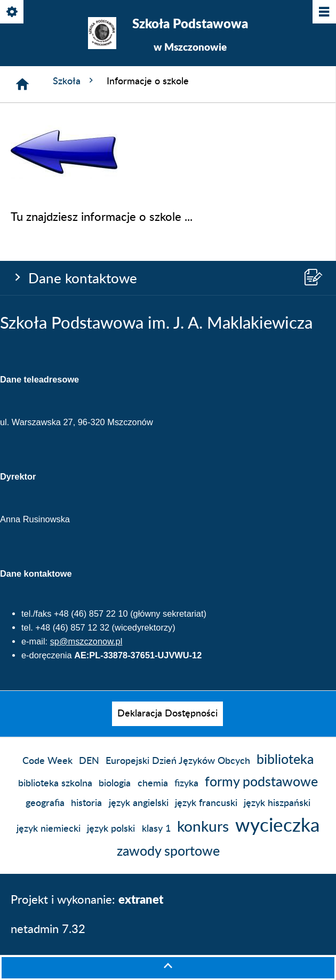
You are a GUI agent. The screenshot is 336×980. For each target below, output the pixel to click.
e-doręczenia (47, 655)
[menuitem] (167, 714)
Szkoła (74, 81)
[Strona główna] (22, 84)
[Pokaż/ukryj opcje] (13, 13)
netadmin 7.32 (48, 929)
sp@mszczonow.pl (86, 641)
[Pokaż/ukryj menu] (323, 13)
